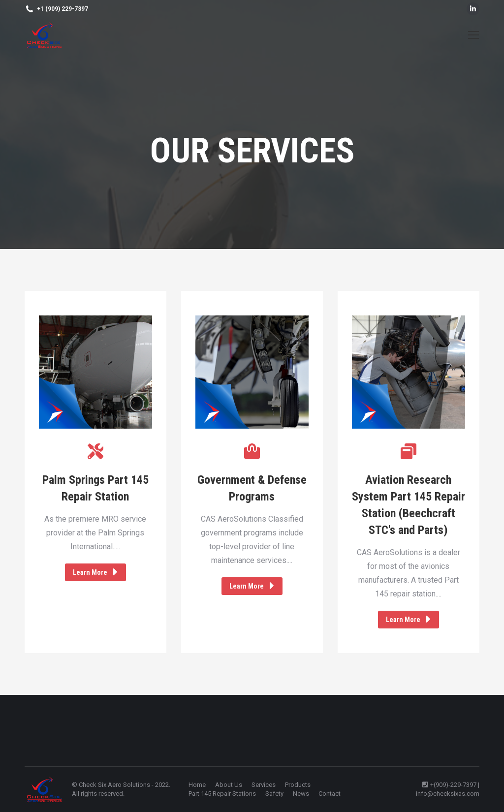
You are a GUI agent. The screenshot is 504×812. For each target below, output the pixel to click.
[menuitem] (197, 785)
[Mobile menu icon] (473, 35)
